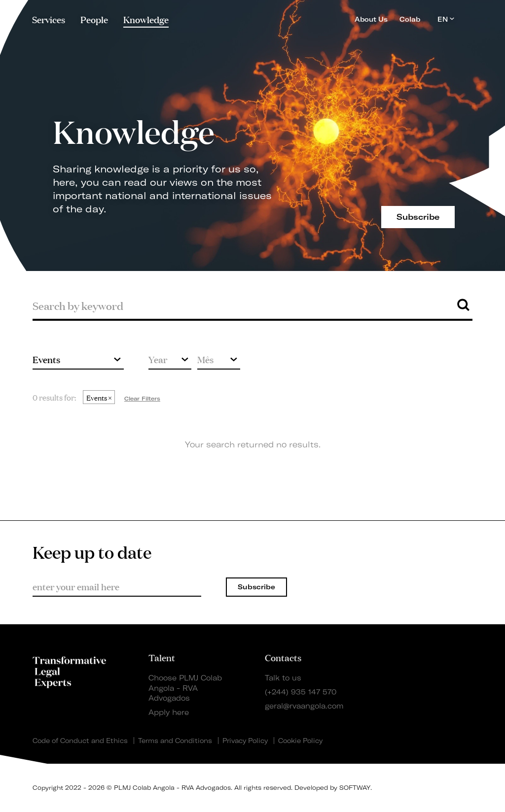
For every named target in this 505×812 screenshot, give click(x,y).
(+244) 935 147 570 (301, 692)
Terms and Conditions (175, 741)
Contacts (283, 657)
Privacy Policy (245, 741)
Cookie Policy (300, 741)
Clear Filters (142, 399)
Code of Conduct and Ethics (80, 741)
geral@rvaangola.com (304, 706)
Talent (162, 657)
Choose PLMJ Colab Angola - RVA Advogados (185, 688)
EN (446, 19)
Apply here (169, 712)
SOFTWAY (355, 788)
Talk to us (283, 678)
